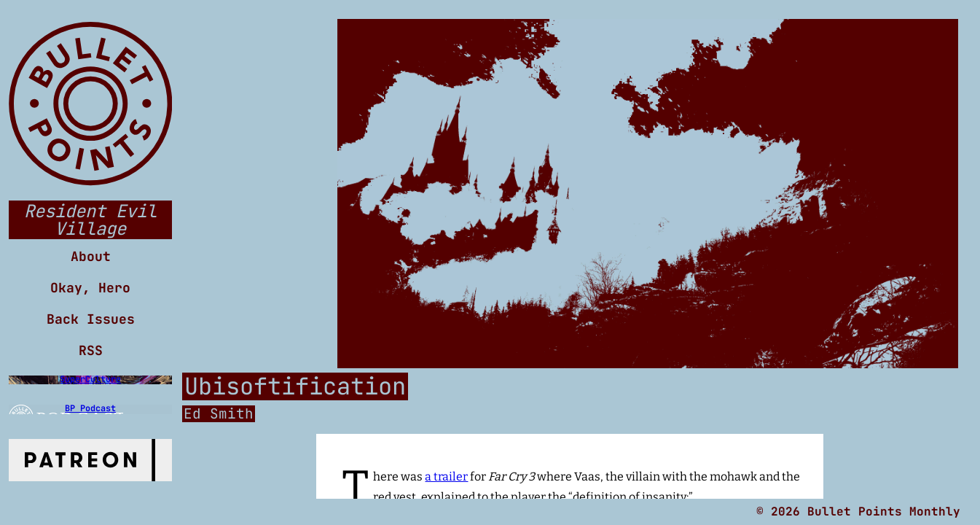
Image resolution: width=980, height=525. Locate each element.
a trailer (446, 477)
